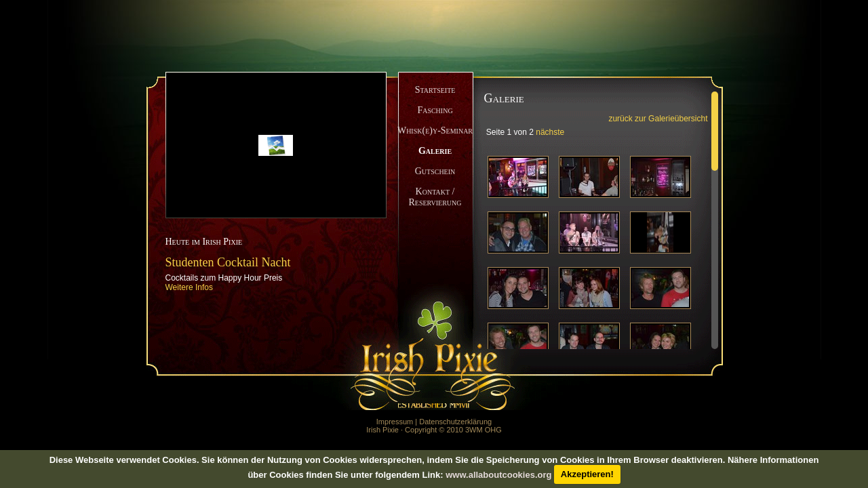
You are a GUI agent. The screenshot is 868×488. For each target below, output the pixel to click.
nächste (550, 132)
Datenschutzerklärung (455, 422)
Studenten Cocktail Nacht (228, 262)
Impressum (395, 422)
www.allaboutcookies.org (498, 474)
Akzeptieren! (587, 474)
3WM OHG (484, 430)
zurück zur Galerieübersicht (658, 119)
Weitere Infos (189, 287)
